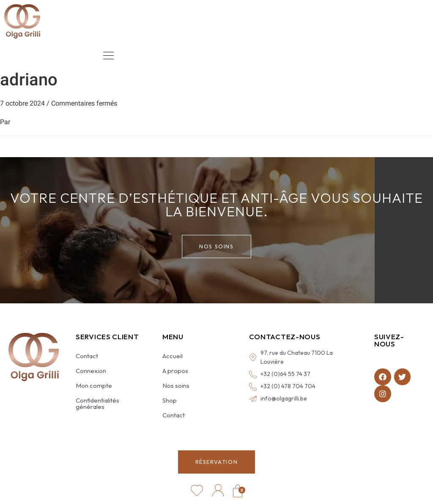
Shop (170, 400)
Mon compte (94, 385)
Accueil (173, 356)
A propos (175, 371)
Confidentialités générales (97, 403)
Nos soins (176, 385)
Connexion (91, 371)
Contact (87, 356)
